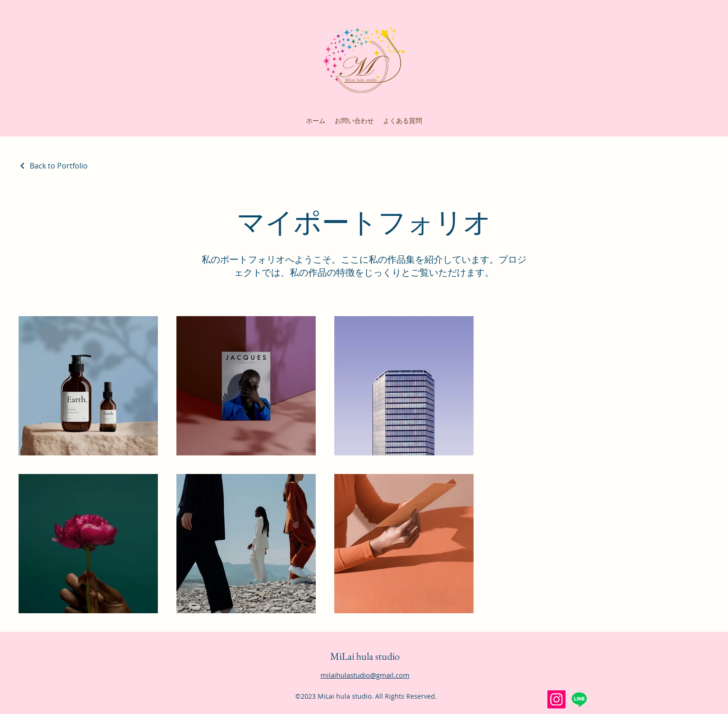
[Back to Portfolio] (53, 166)
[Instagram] (556, 699)
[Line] (579, 699)
